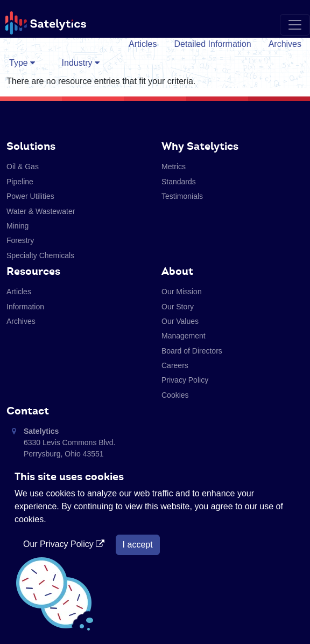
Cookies (175, 395)
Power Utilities (30, 196)
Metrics (174, 167)
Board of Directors (192, 351)
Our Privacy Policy (65, 544)
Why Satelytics (200, 146)
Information (25, 307)
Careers (175, 365)
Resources (33, 271)
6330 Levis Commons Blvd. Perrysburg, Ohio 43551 (69, 442)
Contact (28, 411)
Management (184, 336)
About (177, 271)
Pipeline (20, 182)
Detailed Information (212, 44)
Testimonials (182, 196)
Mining (17, 226)
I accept (138, 545)
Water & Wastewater (41, 211)
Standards (179, 182)
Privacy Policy (185, 380)
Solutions (31, 146)
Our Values (180, 321)
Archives (285, 44)
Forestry (20, 240)
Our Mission (182, 292)
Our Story (178, 307)
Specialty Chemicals (40, 255)
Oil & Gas (23, 167)
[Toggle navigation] (295, 25)
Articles (143, 44)
